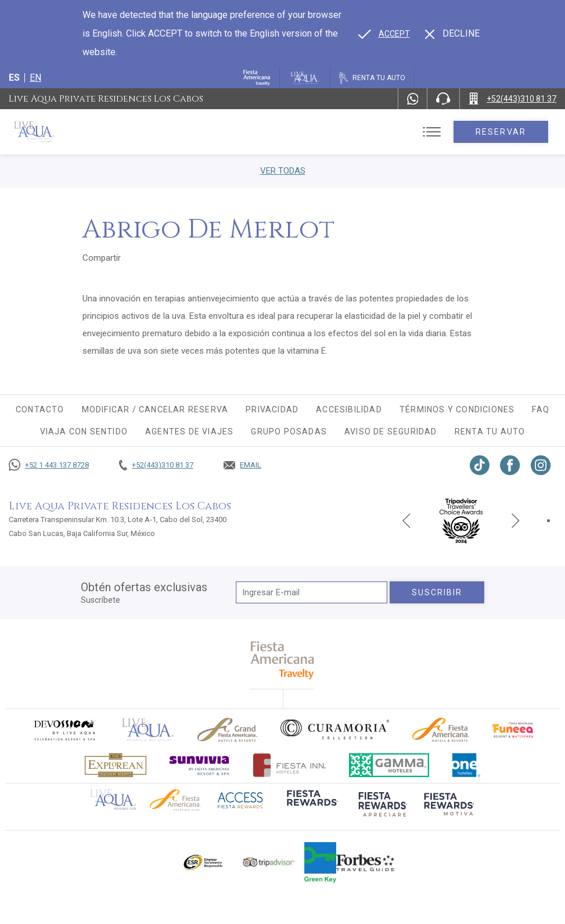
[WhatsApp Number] (413, 99)
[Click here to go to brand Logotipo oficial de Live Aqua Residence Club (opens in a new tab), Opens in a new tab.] (113, 799)
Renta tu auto (490, 432)
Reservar (501, 132)
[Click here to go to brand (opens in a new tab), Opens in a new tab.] (64, 730)
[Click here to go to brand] (148, 730)
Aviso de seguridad (391, 432)
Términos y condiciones (457, 409)
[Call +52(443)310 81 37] (512, 99)
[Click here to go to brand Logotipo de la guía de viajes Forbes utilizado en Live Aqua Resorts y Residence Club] (365, 862)
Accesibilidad (349, 409)
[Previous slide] (406, 520)
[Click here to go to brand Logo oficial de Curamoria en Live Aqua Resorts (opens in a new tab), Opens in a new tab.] (335, 729)
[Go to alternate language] (384, 34)
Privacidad (272, 409)
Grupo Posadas (289, 432)
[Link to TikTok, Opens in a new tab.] (480, 465)
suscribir (437, 592)
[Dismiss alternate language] (452, 34)
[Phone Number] (443, 99)
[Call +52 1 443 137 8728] (49, 465)
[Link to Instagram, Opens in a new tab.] (541, 465)
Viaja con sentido (84, 432)
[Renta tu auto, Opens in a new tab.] (372, 78)
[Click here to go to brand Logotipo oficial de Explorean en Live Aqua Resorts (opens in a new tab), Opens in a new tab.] (116, 765)
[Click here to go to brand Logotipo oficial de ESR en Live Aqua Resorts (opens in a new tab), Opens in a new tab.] (202, 862)
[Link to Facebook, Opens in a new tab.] (510, 465)
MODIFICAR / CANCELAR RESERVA (155, 409)
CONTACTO (40, 409)
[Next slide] (516, 520)
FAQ (541, 409)
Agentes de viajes (189, 432)
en (35, 78)
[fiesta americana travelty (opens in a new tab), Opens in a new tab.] (282, 660)
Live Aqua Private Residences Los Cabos (106, 99)
